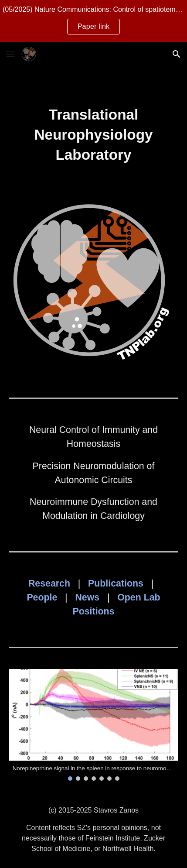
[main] (94, 135)
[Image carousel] (94, 725)
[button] (10, 54)
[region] (93, 21)
